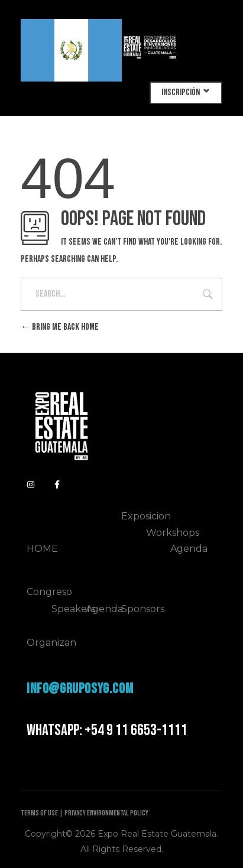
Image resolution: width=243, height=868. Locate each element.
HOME (42, 549)
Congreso (49, 592)
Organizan (51, 643)
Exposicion (146, 516)
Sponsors (143, 609)
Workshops (173, 533)
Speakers (73, 609)
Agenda (189, 549)
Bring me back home (60, 327)
